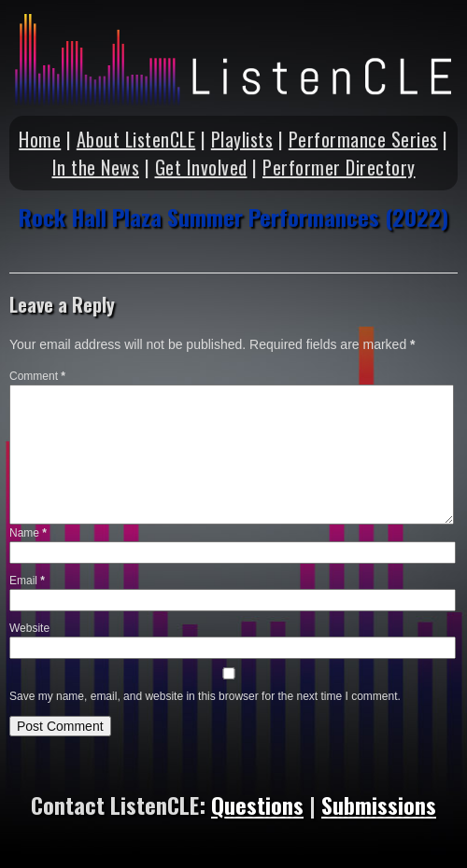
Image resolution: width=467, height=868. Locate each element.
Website (29, 628)
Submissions (379, 805)
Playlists (242, 139)
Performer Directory (339, 167)
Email (27, 581)
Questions (257, 805)
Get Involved (201, 167)
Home (40, 139)
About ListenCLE (136, 139)
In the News (96, 167)
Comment (37, 376)
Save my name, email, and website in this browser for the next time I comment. (205, 696)
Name (28, 533)
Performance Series (363, 139)
